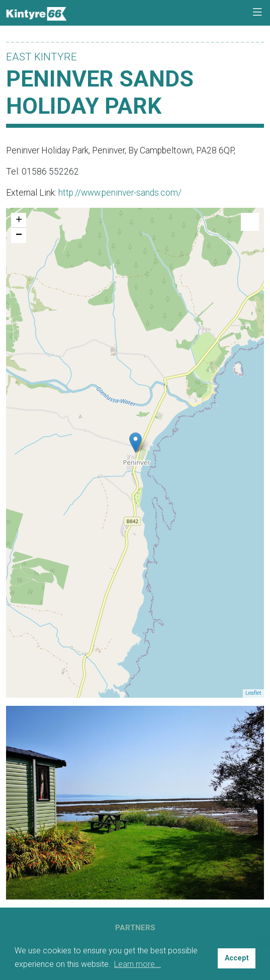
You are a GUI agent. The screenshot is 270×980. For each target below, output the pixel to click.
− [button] (19, 235)
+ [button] (19, 220)
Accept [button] (237, 958)
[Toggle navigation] (257, 13)
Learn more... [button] (138, 964)
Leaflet (253, 693)
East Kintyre (41, 57)
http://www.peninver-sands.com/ (120, 193)
